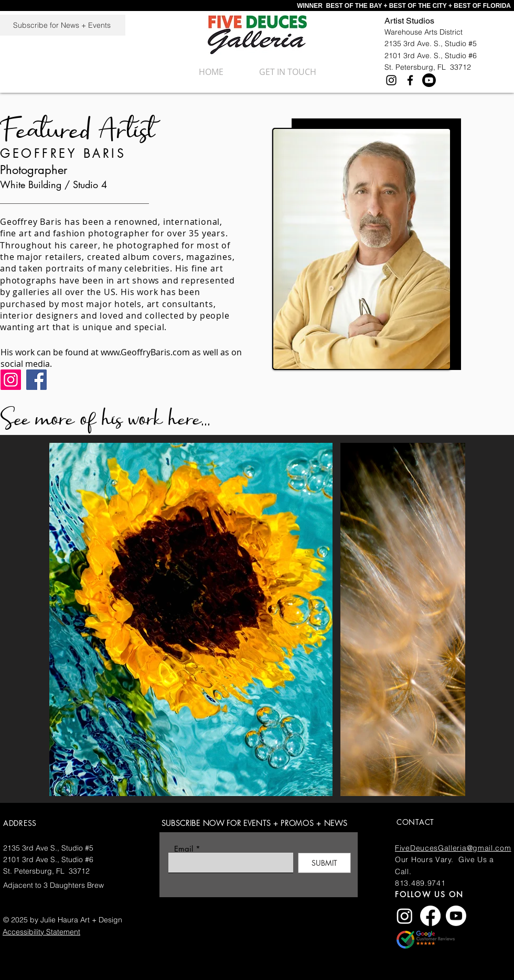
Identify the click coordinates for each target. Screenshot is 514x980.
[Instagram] (391, 80)
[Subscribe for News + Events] (63, 25)
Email (184, 849)
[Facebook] (410, 80)
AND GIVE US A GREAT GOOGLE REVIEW (483, 941)
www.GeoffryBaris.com (145, 352)
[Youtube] (429, 80)
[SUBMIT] (324, 863)
